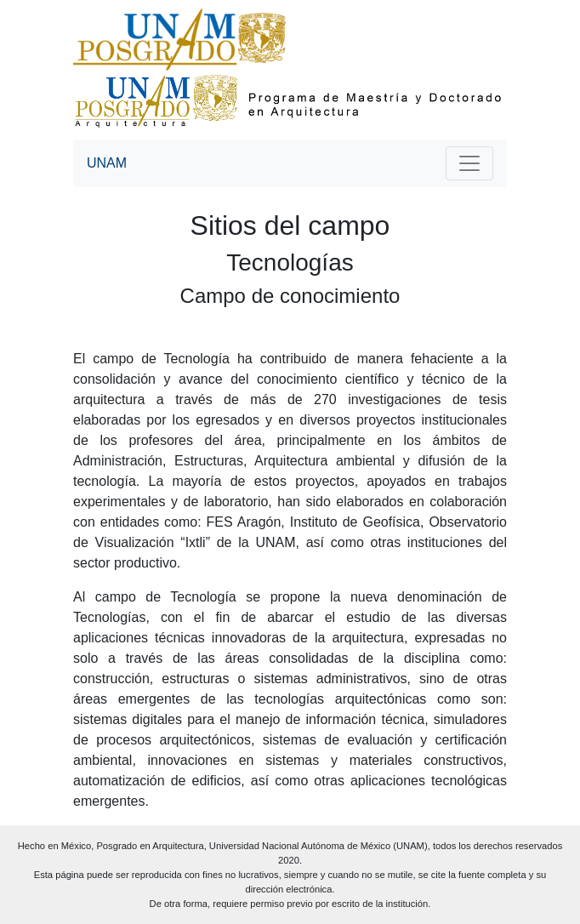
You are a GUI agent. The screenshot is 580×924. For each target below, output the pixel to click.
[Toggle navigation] (469, 163)
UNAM (107, 163)
